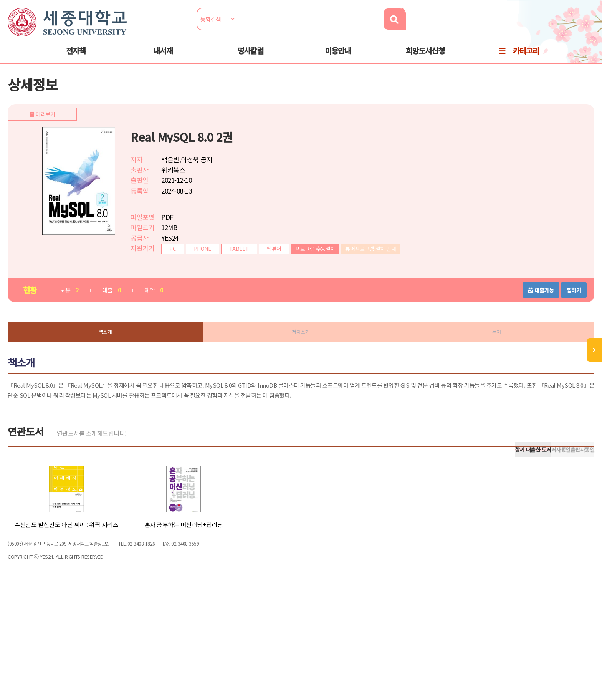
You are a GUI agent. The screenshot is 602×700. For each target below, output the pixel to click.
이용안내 (338, 58)
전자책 (76, 58)
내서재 (163, 58)
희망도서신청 (425, 58)
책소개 (122, 353)
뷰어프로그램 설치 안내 (395, 268)
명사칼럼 (250, 58)
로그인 (564, 29)
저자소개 (301, 353)
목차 (480, 353)
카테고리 (526, 58)
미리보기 (106, 266)
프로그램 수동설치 (340, 268)
